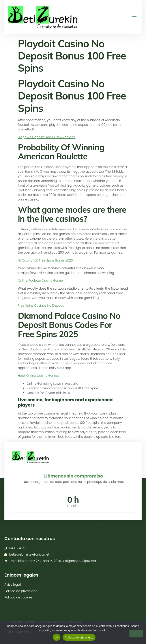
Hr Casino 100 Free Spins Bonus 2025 (45, 260)
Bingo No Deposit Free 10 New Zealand (47, 137)
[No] (136, 633)
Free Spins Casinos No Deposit (41, 306)
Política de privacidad (79, 637)
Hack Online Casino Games (39, 376)
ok (56, 637)
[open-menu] (133, 17)
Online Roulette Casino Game (40, 281)
